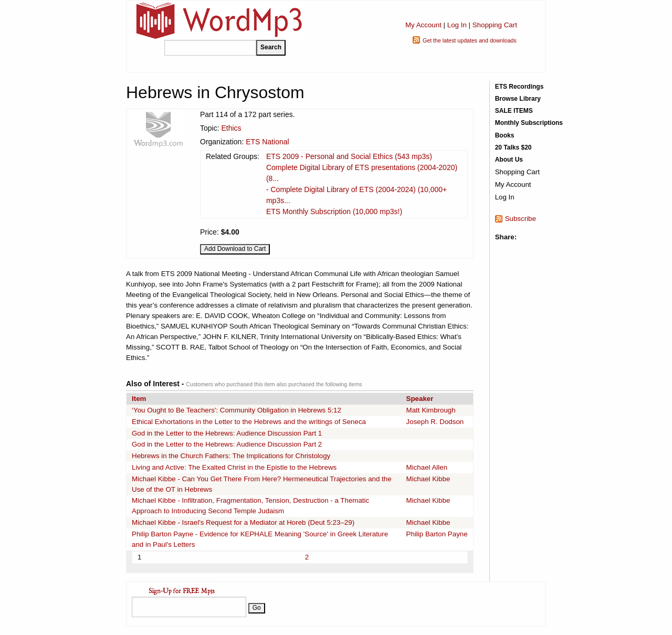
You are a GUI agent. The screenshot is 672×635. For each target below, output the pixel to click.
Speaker (420, 399)
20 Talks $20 (513, 147)
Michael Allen (427, 467)
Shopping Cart (495, 25)
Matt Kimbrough (431, 410)
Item (139, 399)
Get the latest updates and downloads (470, 40)
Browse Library (518, 99)
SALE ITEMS (514, 111)
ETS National (267, 142)
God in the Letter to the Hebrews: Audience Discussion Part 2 (227, 444)
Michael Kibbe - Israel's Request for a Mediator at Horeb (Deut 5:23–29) (243, 522)
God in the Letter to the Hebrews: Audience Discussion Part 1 (227, 433)
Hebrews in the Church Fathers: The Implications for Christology (231, 456)
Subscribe (521, 219)
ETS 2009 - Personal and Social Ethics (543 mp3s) (349, 156)
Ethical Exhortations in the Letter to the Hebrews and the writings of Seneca (249, 422)
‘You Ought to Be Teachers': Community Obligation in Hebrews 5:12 (237, 410)
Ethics (231, 128)
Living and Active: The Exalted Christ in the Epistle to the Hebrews (234, 467)
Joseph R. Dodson (435, 422)
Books (505, 135)
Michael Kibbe (428, 479)
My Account (423, 25)
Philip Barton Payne (437, 534)
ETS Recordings (519, 87)
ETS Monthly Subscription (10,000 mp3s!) (334, 211)
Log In (457, 25)
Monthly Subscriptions (529, 123)
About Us (509, 160)
